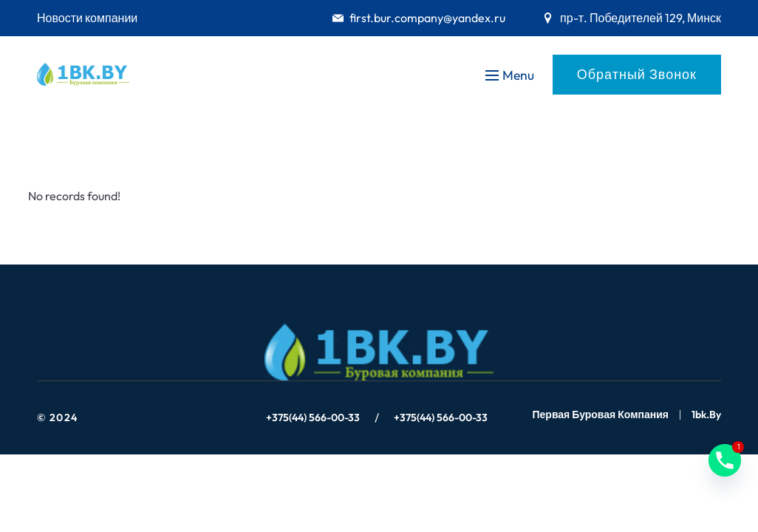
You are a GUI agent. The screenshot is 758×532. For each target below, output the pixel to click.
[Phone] (725, 460)
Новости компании (87, 18)
